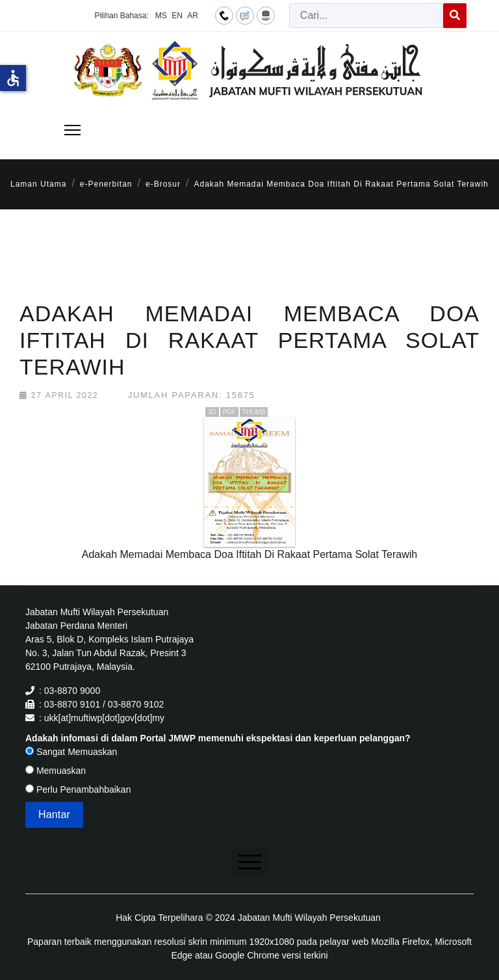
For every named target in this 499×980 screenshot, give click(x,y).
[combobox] (366, 16)
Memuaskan (56, 771)
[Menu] (72, 130)
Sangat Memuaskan (71, 752)
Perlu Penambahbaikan (78, 789)
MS (161, 16)
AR (193, 16)
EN (177, 16)
